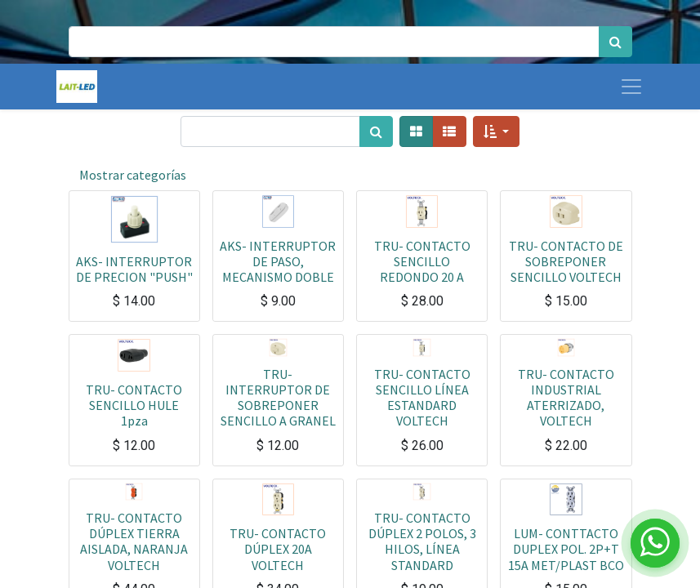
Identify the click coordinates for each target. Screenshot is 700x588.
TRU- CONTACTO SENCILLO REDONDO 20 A (422, 261)
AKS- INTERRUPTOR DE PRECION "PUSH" (134, 269)
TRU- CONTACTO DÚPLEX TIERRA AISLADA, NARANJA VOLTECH (134, 541)
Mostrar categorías (133, 175)
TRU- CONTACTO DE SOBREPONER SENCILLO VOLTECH (566, 261)
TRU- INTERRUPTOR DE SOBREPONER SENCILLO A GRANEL (278, 398)
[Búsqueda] (615, 42)
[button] (496, 131)
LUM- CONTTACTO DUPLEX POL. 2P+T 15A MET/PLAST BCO (566, 549)
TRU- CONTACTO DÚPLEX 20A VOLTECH (278, 549)
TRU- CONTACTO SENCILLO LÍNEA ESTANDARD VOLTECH (422, 398)
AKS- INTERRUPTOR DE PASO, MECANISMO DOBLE (278, 261)
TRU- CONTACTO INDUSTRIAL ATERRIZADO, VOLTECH (566, 398)
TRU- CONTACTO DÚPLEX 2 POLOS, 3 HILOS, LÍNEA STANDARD (422, 541)
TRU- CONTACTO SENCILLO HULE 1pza (134, 405)
